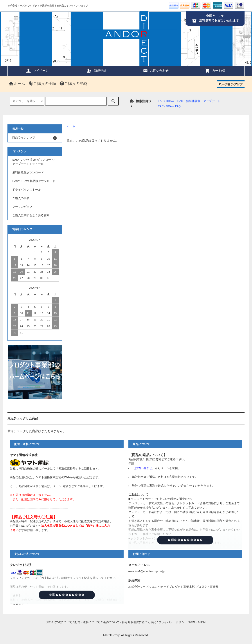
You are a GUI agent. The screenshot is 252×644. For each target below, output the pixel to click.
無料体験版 (193, 101)
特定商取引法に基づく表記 (139, 622)
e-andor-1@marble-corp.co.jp (147, 571)
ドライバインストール (27, 190)
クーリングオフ (22, 207)
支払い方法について (59, 622)
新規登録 (96, 71)
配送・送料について (87, 622)
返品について (111, 622)
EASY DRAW (166, 101)
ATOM (202, 622)
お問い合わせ (156, 71)
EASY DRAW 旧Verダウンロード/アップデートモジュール (33, 162)
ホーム (17, 84)
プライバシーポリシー (173, 622)
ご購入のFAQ (73, 84)
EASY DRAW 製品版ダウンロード (34, 181)
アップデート (212, 101)
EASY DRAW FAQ (169, 106)
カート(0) (215, 71)
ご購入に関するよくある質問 (31, 215)
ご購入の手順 (42, 84)
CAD (180, 101)
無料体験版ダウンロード (28, 173)
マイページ (37, 71)
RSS (192, 622)
